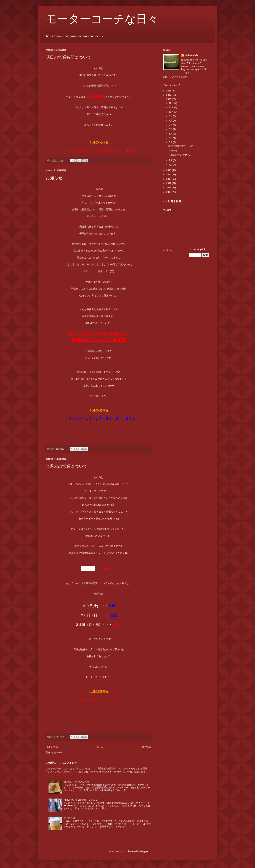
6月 (171, 129)
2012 (169, 183)
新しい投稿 (52, 747)
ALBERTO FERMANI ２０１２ (81, 800)
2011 (169, 188)
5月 (171, 134)
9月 (171, 116)
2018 (169, 91)
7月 (171, 125)
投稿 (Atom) (57, 753)
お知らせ (54, 178)
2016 (169, 99)
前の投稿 (146, 747)
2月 (171, 160)
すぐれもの (69, 818)
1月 (171, 165)
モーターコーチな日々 (102, 19)
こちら (88, 568)
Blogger (144, 851)
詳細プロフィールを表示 (175, 77)
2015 (169, 170)
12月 (172, 103)
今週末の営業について (67, 466)
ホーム (100, 747)
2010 (169, 192)
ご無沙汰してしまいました (61, 763)
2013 (169, 179)
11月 (172, 107)
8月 (171, 121)
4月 (171, 138)
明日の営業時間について (69, 57)
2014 (169, 175)
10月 (172, 112)
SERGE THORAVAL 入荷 (76, 782)
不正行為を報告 (172, 201)
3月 (171, 142)
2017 (169, 95)
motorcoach (191, 55)
